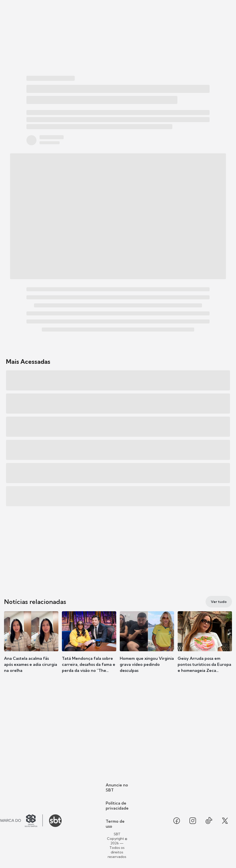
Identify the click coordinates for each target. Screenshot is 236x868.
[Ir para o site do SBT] (55, 821)
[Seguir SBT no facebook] (177, 821)
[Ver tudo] (219, 602)
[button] (31, 646)
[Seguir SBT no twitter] (225, 821)
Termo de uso (115, 824)
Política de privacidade (117, 806)
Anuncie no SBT (117, 787)
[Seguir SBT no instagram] (193, 821)
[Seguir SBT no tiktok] (209, 821)
